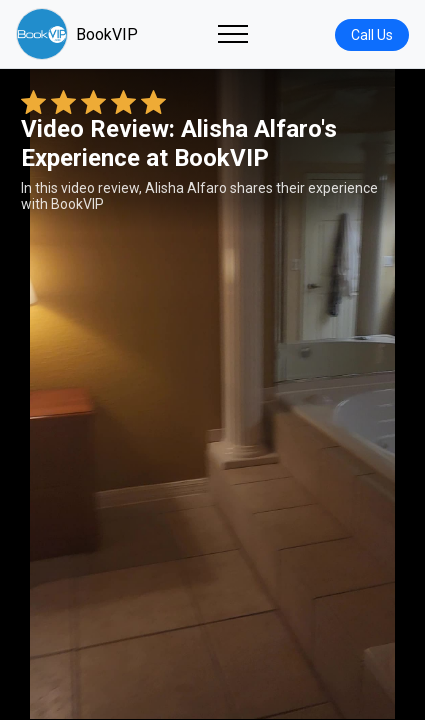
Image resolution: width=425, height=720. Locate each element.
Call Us (372, 35)
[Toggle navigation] (233, 34)
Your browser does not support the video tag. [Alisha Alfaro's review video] (212, 394)
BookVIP (77, 34)
